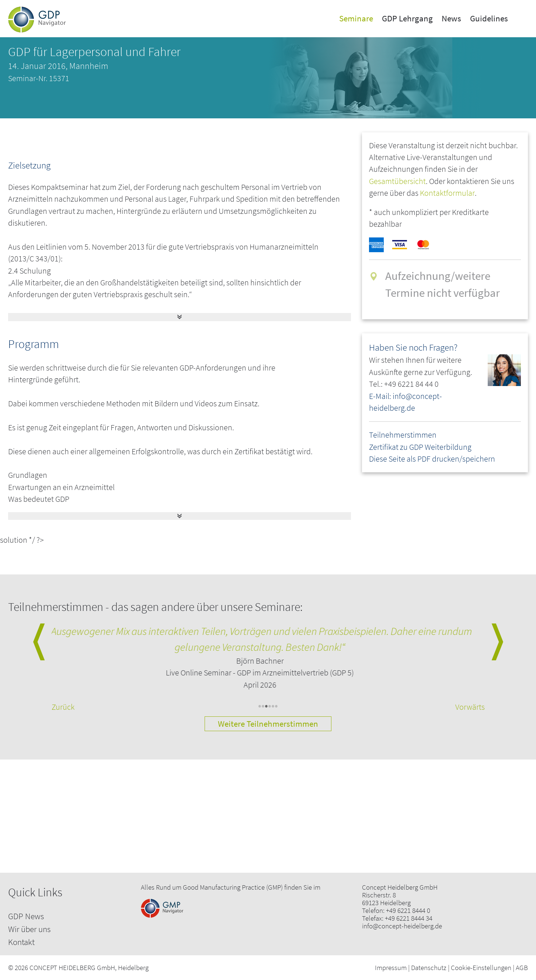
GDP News (26, 916)
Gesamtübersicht (397, 181)
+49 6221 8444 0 (408, 911)
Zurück (63, 707)
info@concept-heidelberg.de (402, 926)
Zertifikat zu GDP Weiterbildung (420, 447)
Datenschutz (429, 967)
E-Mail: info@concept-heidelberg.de (406, 402)
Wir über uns (29, 929)
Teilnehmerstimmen (403, 435)
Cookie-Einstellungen (481, 967)
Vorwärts (470, 707)
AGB (522, 967)
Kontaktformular (447, 193)
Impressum (391, 967)
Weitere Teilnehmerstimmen (268, 724)
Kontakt (21, 942)
